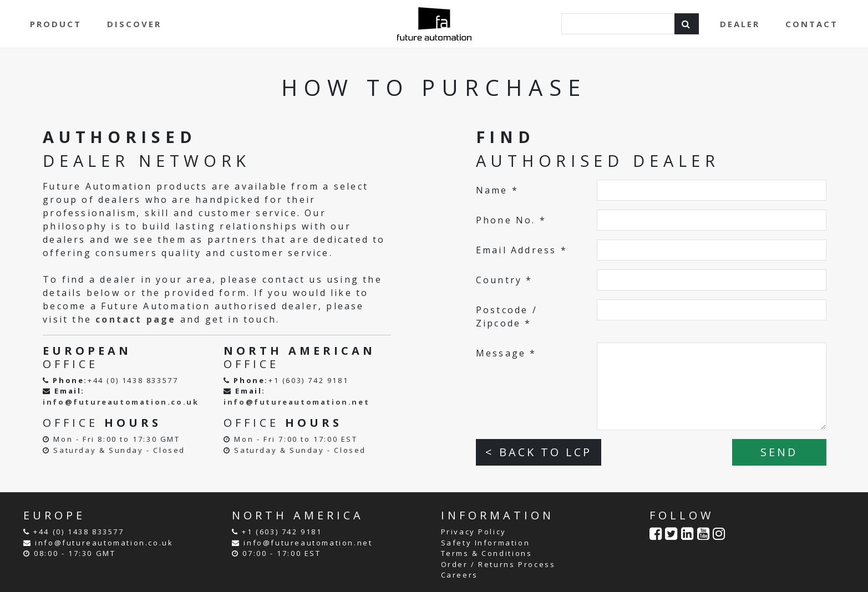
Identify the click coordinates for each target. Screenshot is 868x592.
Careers (460, 575)
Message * (506, 353)
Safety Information (486, 543)
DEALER (740, 24)
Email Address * (522, 250)
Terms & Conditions (487, 553)
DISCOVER (134, 24)
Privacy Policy (474, 532)
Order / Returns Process (498, 564)
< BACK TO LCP (539, 452)
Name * (497, 190)
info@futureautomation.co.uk (121, 402)
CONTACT (812, 24)
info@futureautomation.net (296, 402)
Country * (504, 280)
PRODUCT (56, 24)
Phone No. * (511, 220)
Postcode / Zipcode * (507, 317)
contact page (136, 319)
